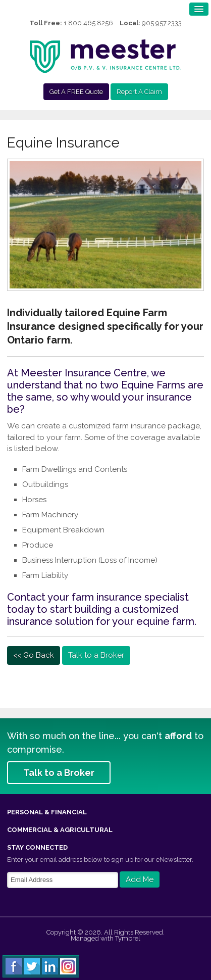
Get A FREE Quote (76, 92)
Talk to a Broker (96, 655)
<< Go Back (34, 655)
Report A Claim (139, 92)
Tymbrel (128, 938)
